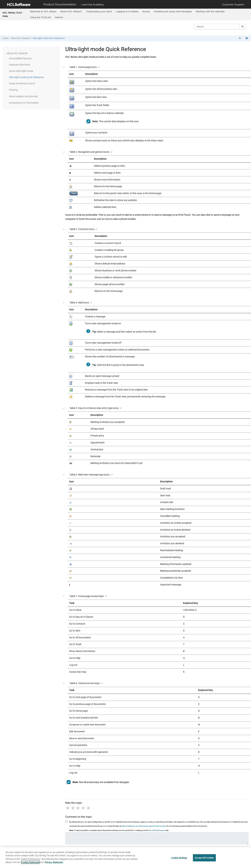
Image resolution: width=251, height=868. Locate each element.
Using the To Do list (41, 17)
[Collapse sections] (240, 38)
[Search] (242, 27)
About (71, 11)
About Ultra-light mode (21, 71)
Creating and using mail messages (173, 11)
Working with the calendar (210, 11)
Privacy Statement (54, 864)
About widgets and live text (23, 96)
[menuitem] (43, 12)
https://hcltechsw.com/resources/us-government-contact (144, 826)
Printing (13, 90)
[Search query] (220, 27)
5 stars (89, 808)
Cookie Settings (179, 859)
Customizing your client (99, 11)
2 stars (73, 808)
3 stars (78, 808)
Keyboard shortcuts (20, 65)
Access (146, 11)
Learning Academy (92, 4)
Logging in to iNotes (127, 11)
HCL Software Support (157, 830)
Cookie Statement (30, 864)
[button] (5, 53)
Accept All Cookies (204, 859)
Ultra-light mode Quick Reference (49, 38)
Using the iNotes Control (22, 83)
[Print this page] (247, 38)
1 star (68, 808)
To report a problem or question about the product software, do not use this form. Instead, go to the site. (119, 830)
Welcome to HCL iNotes (43, 11)
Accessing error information (24, 103)
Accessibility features (20, 58)
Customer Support (233, 4)
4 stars (83, 808)
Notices (59, 17)
